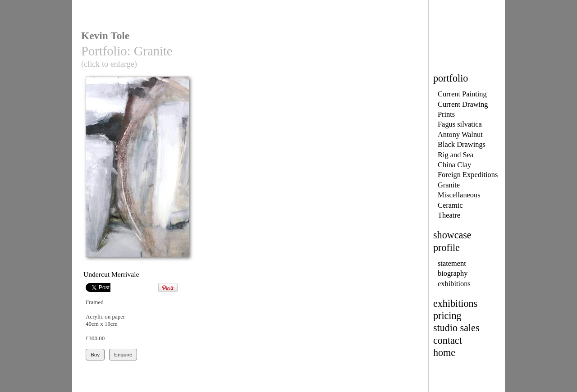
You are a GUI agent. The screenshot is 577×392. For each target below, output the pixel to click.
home (444, 353)
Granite (449, 185)
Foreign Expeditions (468, 175)
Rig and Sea (456, 155)
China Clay (454, 165)
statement (452, 263)
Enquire (123, 354)
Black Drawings (462, 144)
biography (453, 273)
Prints (446, 114)
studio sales (456, 328)
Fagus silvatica (460, 124)
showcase (452, 235)
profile (446, 248)
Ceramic (450, 205)
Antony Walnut (460, 134)
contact (448, 340)
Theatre (449, 215)
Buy (95, 354)
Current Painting (462, 94)
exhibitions (454, 284)
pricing (447, 316)
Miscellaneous (459, 195)
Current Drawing (463, 104)
